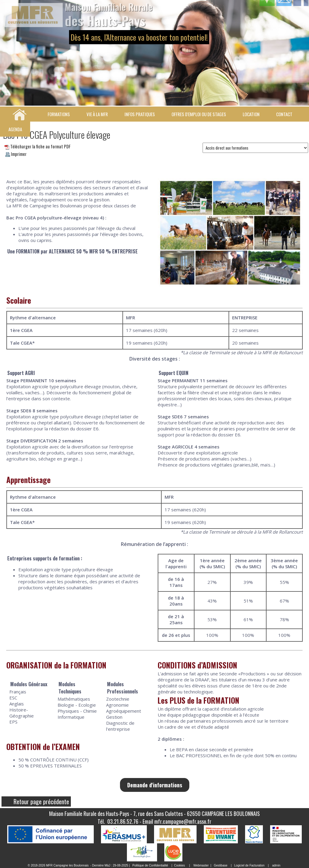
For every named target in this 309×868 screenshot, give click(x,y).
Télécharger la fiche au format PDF (38, 146)
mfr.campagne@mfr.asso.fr (183, 821)
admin (276, 865)
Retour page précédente (41, 801)
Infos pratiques (140, 114)
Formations (59, 114)
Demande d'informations (155, 785)
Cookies (179, 865)
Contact (284, 114)
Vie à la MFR (97, 114)
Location (251, 114)
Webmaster (201, 865)
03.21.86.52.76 (123, 821)
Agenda (15, 129)
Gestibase (221, 865)
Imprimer (16, 154)
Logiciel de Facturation (249, 865)
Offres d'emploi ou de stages (199, 114)
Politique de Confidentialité (150, 865)
